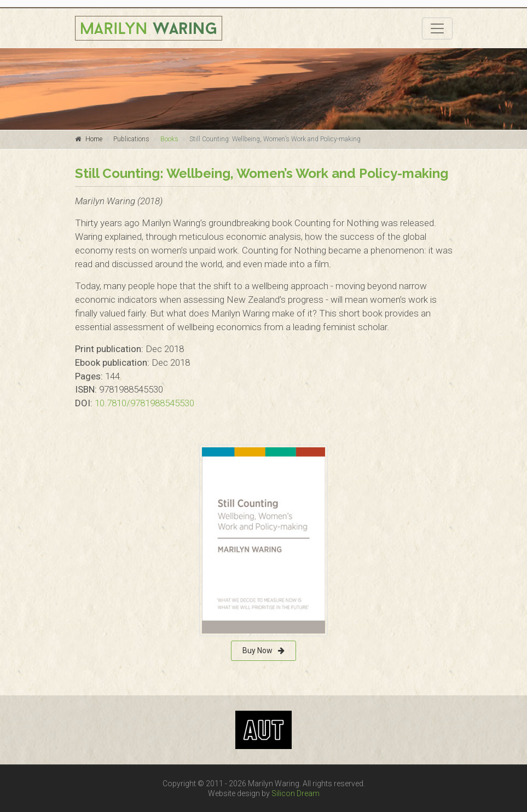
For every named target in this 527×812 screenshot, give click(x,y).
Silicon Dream (296, 793)
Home (94, 139)
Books (169, 139)
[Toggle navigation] (437, 28)
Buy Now (263, 650)
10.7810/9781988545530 (144, 403)
